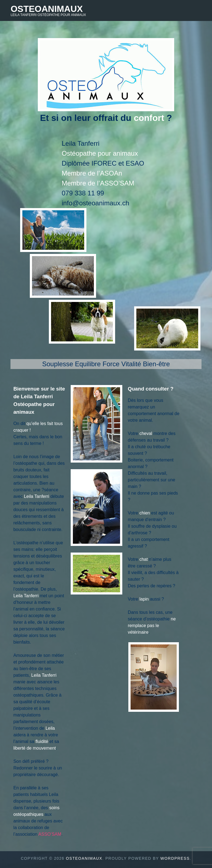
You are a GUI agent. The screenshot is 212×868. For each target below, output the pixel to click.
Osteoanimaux (47, 9)
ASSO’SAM (50, 834)
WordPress (175, 858)
